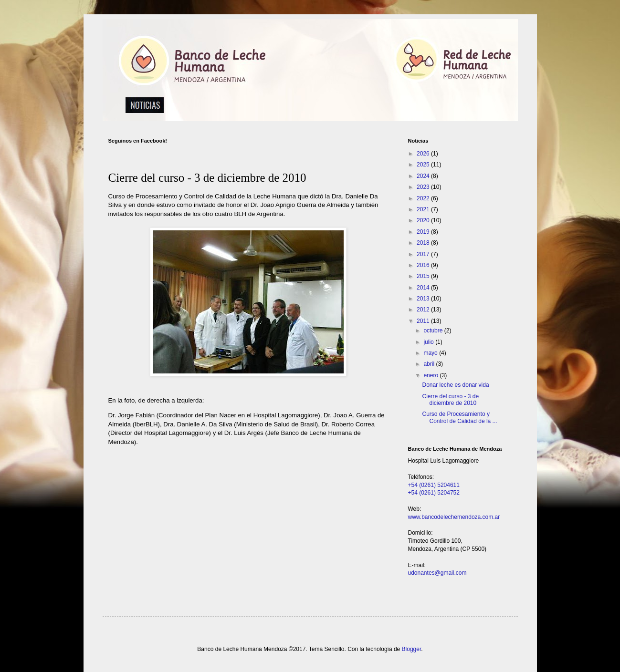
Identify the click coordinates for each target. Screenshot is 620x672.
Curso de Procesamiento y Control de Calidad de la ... (459, 417)
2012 (424, 310)
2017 (424, 254)
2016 (424, 265)
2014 (424, 288)
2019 (424, 232)
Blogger (412, 649)
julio (429, 342)
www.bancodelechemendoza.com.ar (454, 517)
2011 (424, 321)
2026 (424, 154)
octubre (434, 331)
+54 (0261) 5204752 (434, 493)
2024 (424, 176)
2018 (424, 243)
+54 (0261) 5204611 (434, 485)
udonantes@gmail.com (437, 573)
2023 (424, 187)
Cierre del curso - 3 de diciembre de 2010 (450, 400)
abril (430, 364)
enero (431, 375)
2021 (424, 209)
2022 (424, 198)
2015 (424, 276)
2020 (424, 220)
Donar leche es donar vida (455, 385)
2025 (424, 165)
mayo (431, 353)
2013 (424, 299)
